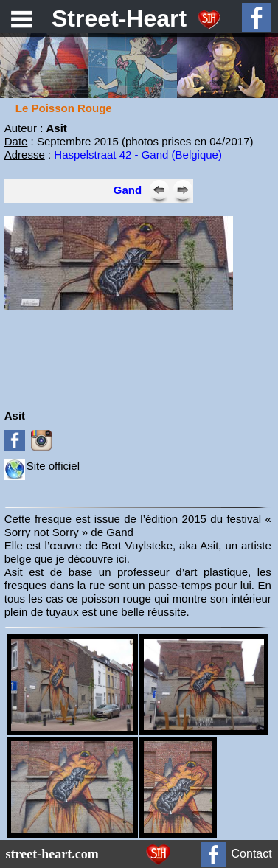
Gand (128, 190)
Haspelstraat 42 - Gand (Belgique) (138, 154)
